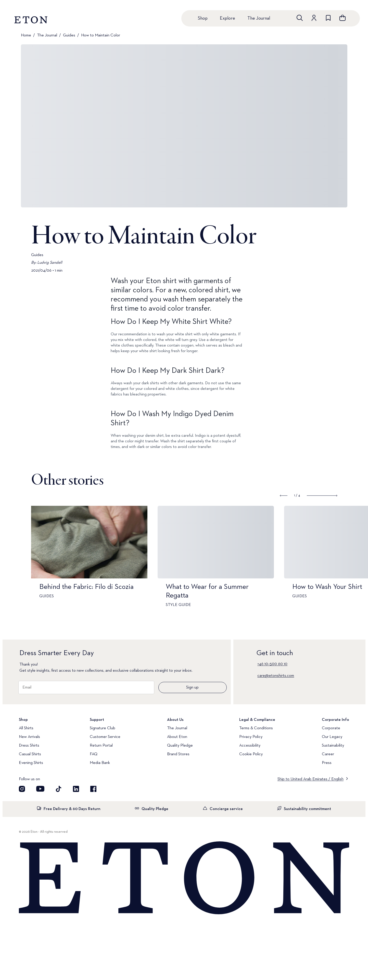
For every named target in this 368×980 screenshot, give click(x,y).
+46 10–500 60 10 (272, 664)
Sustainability (333, 746)
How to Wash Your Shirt (331, 587)
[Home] (184, 878)
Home (26, 35)
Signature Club (103, 728)
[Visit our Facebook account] (93, 789)
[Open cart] (342, 18)
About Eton (177, 737)
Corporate (331, 728)
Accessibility (250, 746)
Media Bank (100, 763)
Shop (203, 18)
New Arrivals (29, 737)
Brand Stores (178, 754)
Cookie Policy (251, 754)
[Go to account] (314, 18)
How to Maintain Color (101, 35)
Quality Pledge (180, 746)
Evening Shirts (31, 763)
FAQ (94, 754)
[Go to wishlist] (328, 18)
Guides (69, 35)
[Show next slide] (322, 496)
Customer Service (105, 737)
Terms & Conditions (256, 728)
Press (327, 763)
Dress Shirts (29, 746)
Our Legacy (332, 737)
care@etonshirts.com (276, 676)
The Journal (259, 18)
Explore (227, 18)
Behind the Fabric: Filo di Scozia (90, 587)
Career (328, 754)
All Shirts (26, 728)
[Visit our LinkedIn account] (76, 789)
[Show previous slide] (284, 496)
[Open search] (300, 18)
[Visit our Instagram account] (22, 789)
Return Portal (101, 746)
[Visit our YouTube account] (40, 789)
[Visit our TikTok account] (59, 789)
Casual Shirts (30, 754)
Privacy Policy (251, 737)
